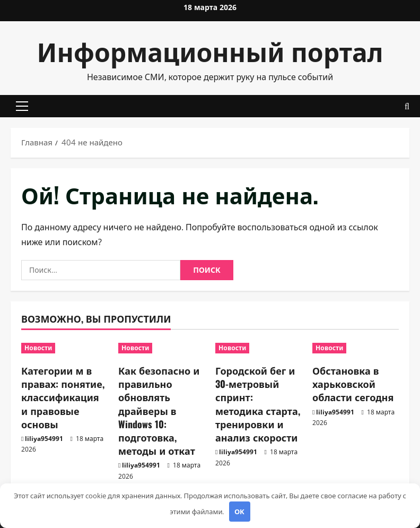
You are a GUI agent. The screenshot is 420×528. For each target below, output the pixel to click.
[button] (22, 106)
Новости (38, 348)
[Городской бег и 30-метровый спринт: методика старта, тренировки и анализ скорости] (259, 348)
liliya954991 (44, 439)
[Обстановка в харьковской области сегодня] (356, 348)
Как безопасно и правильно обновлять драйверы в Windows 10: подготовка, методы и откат (159, 410)
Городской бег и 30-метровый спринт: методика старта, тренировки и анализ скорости (258, 404)
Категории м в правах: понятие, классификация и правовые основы (63, 397)
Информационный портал (210, 51)
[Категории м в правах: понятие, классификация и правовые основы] (64, 348)
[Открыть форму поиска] (407, 106)
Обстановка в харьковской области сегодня (353, 384)
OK (239, 512)
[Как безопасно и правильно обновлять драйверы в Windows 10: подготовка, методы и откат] (161, 348)
